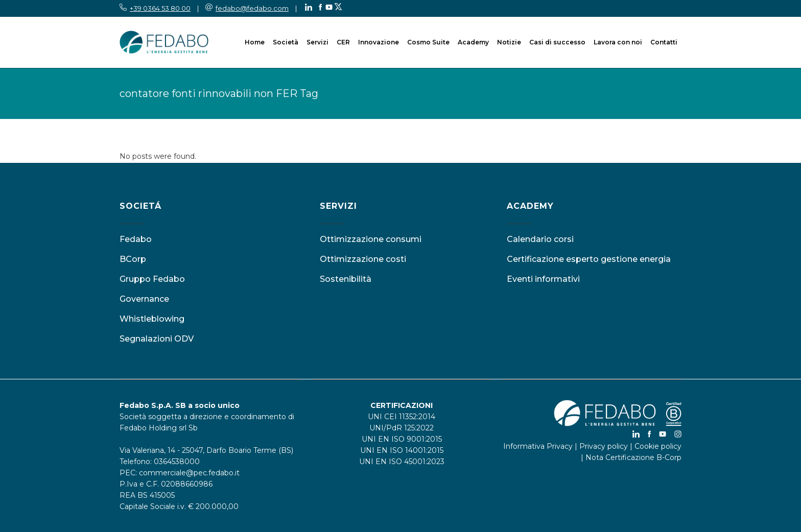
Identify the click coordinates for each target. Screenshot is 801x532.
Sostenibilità (346, 279)
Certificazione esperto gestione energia (589, 259)
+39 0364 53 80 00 (160, 8)
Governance (144, 299)
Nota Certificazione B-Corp (633, 457)
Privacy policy (604, 446)
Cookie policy (658, 446)
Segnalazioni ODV (157, 339)
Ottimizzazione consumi (371, 239)
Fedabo (136, 239)
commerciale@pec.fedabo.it (189, 473)
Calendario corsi (540, 239)
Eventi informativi (543, 279)
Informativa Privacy (538, 446)
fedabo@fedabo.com (252, 8)
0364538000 (177, 462)
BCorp (133, 259)
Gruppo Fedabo (152, 279)
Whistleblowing (152, 319)
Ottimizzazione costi (363, 259)
